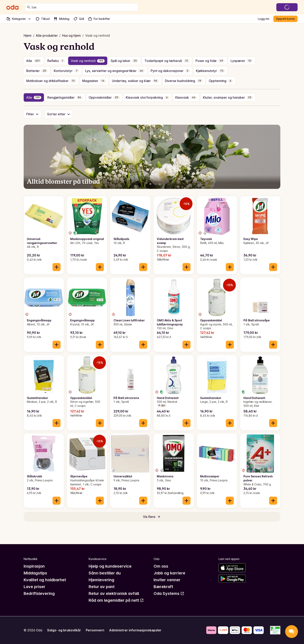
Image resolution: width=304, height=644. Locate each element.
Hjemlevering (101, 580)
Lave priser (34, 587)
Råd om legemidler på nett (116, 600)
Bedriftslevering (39, 593)
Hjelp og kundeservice (110, 566)
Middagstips (35, 573)
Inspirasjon (34, 566)
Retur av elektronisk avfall (114, 593)
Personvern (95, 630)
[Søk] (29, 7)
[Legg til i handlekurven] (57, 267)
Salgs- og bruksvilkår (64, 630)
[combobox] (84, 7)
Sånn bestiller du (105, 573)
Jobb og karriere (169, 573)
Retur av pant (102, 587)
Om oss (161, 566)
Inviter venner (167, 580)
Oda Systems (169, 593)
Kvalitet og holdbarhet (45, 580)
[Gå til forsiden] (12, 7)
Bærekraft (163, 587)
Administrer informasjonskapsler (135, 630)
